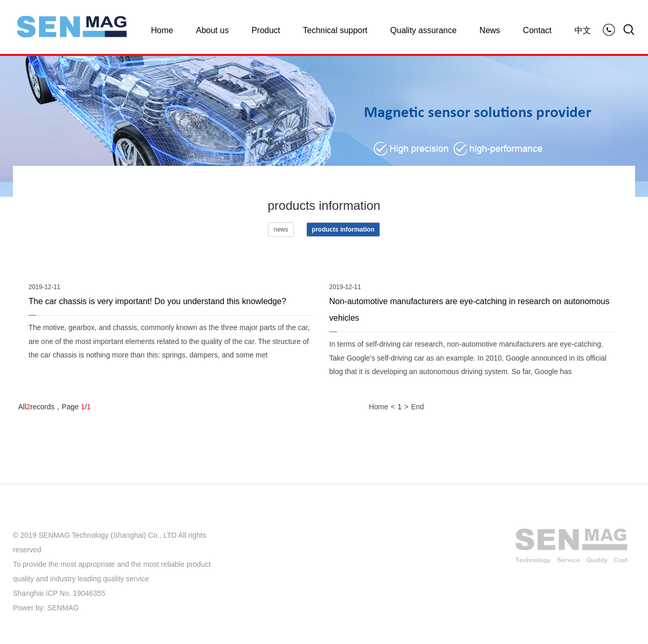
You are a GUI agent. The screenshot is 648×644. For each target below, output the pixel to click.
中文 (583, 30)
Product (266, 30)
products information (343, 230)
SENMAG (63, 608)
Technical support (335, 30)
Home (162, 30)
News (490, 30)
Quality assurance (424, 30)
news (281, 230)
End (418, 407)
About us (212, 30)
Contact (537, 30)
